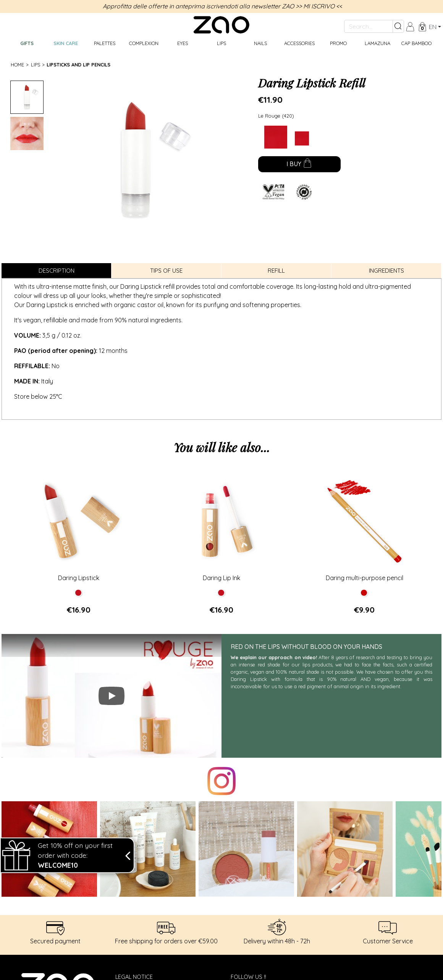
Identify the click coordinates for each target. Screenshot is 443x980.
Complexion (144, 43)
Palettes (105, 43)
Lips (221, 43)
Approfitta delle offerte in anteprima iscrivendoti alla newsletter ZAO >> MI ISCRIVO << (222, 6)
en (433, 27)
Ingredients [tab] (386, 271)
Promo (338, 43)
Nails (260, 43)
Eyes (183, 43)
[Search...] (369, 26)
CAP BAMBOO (416, 43)
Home (17, 65)
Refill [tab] (276, 271)
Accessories (299, 43)
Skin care (66, 43)
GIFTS (27, 43)
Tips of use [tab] (166, 271)
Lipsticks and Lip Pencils (78, 65)
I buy (299, 165)
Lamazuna (378, 43)
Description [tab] (57, 271)
